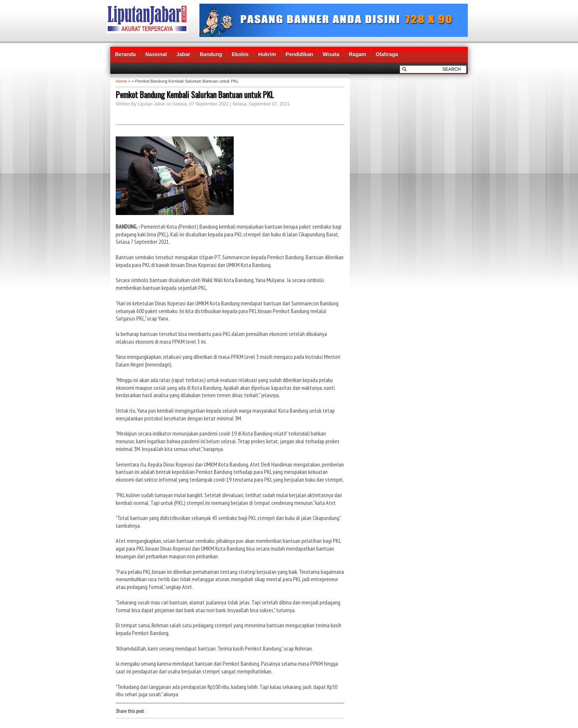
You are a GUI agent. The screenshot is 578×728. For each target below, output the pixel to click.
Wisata (331, 54)
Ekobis (240, 54)
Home (121, 81)
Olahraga (387, 54)
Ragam (357, 54)
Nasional (156, 54)
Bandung (211, 54)
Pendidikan (300, 54)
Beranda (125, 54)
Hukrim (267, 54)
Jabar (183, 54)
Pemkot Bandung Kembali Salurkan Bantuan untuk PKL (195, 94)
